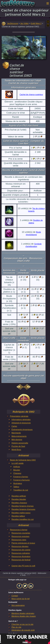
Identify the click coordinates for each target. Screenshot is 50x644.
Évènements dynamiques (22, 430)
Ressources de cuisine (21, 550)
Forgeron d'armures (21, 480)
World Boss (16, 450)
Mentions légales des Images (24, 616)
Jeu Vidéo (24, 24)
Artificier (17, 467)
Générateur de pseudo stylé (23, 630)
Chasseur (17, 473)
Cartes (14, 426)
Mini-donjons (17, 440)
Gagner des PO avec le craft (23, 566)
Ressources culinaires (21, 553)
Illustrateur (18, 483)
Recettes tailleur (18, 516)
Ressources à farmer (19, 530)
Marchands (16, 433)
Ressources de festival (21, 560)
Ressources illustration (21, 557)
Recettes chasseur (19, 503)
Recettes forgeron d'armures (23, 509)
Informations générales (21, 420)
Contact (15, 596)
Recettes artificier (19, 496)
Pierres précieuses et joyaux (23, 543)
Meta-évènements (19, 436)
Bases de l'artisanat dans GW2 (23, 460)
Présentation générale (19, 416)
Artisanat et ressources (21, 423)
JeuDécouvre (13, 24)
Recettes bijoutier (19, 499)
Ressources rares (19, 540)
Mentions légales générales (23, 613)
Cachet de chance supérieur (31, 95)
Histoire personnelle (20, 443)
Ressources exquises (20, 536)
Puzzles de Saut (18, 446)
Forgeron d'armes (21, 477)
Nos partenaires (18, 605)
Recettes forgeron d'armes (22, 506)
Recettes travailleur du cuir (23, 519)
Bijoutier (17, 470)
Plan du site (16, 627)
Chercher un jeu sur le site (22, 624)
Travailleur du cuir (21, 490)
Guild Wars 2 (36, 24)
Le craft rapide (17, 463)
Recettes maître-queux (21, 513)
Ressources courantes (21, 533)
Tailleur (16, 487)
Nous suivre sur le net (21, 599)
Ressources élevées (20, 546)
